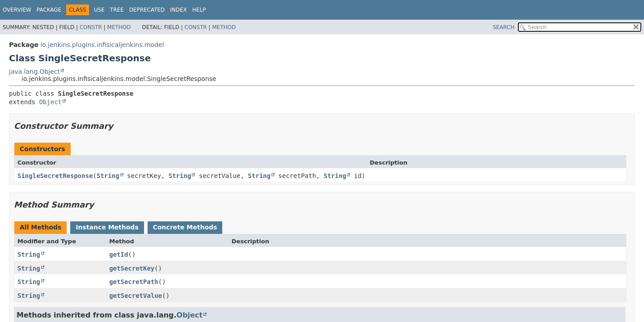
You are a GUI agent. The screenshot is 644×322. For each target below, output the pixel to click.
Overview (17, 10)
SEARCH (504, 27)
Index (178, 10)
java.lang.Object (34, 72)
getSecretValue (136, 296)
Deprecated (147, 10)
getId (119, 254)
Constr (91, 27)
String (108, 176)
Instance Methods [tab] (107, 227)
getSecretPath (134, 282)
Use (99, 10)
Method (119, 27)
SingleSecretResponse (55, 176)
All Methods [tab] (40, 227)
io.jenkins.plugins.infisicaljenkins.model (102, 45)
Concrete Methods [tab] (185, 227)
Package (49, 10)
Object (50, 102)
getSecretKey (132, 268)
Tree (117, 10)
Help (199, 10)
